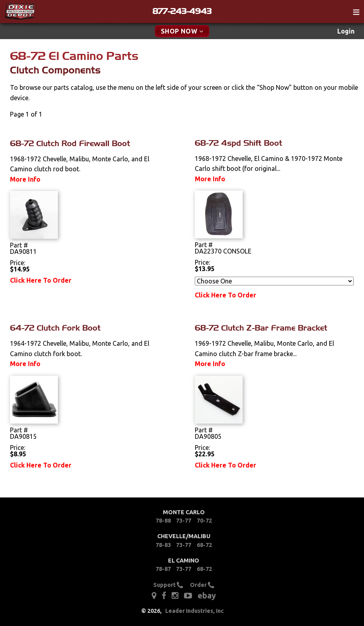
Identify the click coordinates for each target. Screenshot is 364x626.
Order (202, 585)
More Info (25, 179)
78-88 (163, 521)
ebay (207, 595)
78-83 (163, 545)
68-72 (204, 545)
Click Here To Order (41, 280)
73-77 (184, 521)
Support (168, 585)
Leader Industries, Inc (195, 611)
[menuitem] (346, 31)
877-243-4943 (182, 11)
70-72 (204, 521)
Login (346, 31)
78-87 (163, 569)
